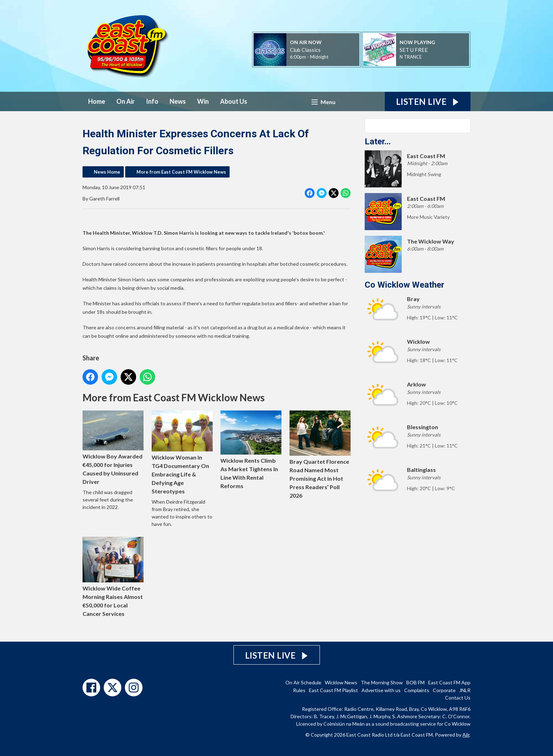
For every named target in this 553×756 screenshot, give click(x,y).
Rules (299, 690)
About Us (234, 101)
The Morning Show (382, 682)
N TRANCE (411, 57)
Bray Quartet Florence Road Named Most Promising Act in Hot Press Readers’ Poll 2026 (320, 454)
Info (152, 101)
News (178, 101)
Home (97, 101)
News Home (107, 172)
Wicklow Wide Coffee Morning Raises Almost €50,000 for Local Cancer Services (113, 577)
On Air (126, 101)
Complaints (417, 690)
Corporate (444, 690)
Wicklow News (341, 682)
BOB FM (415, 682)
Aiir (466, 735)
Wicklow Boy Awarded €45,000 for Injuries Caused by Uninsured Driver (113, 448)
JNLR (465, 690)
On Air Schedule (303, 682)
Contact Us (458, 698)
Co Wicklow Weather (405, 285)
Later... (378, 142)
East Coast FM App (449, 682)
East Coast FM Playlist (333, 690)
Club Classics (305, 50)
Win (203, 101)
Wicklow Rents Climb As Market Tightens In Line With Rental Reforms (251, 450)
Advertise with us (381, 690)
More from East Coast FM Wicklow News (181, 172)
